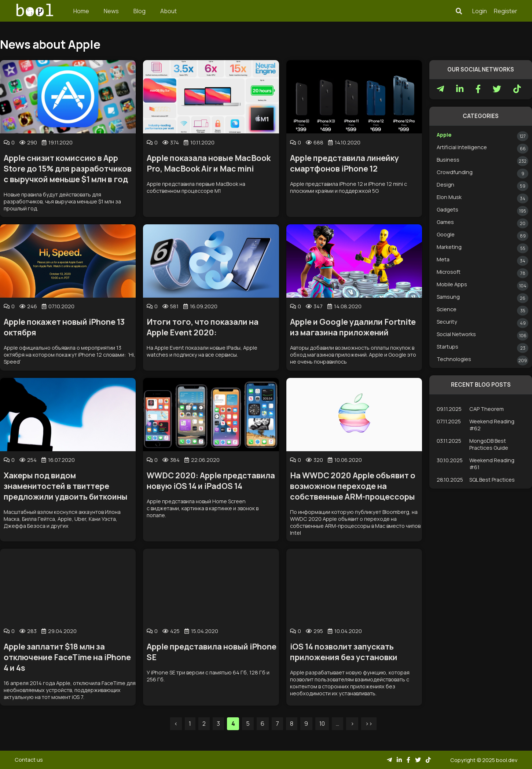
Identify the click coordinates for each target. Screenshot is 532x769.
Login (480, 11)
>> (369, 724)
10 (322, 724)
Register (506, 11)
